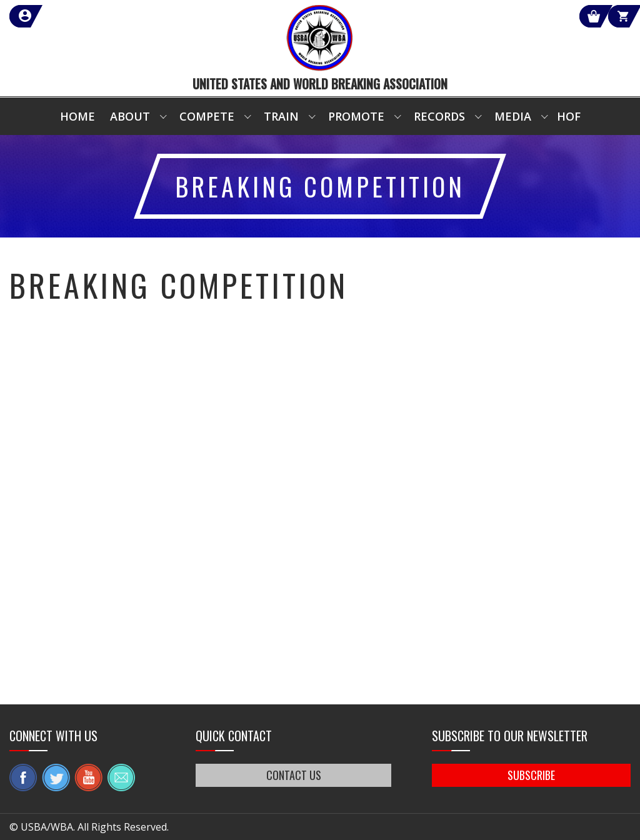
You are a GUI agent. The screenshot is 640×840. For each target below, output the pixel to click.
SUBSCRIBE (531, 775)
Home (77, 116)
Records (439, 116)
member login (70, 16)
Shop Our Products (497, 16)
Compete (207, 116)
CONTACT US (294, 775)
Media (513, 116)
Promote (356, 116)
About (130, 116)
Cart (608, 16)
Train (281, 116)
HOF (569, 116)
